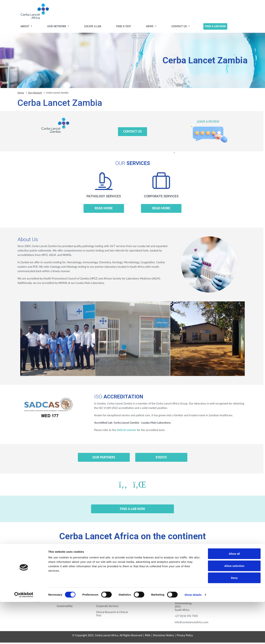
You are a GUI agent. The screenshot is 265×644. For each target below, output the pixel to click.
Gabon (132, 557)
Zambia (189, 567)
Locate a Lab (93, 28)
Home (21, 94)
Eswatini (76, 557)
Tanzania (133, 567)
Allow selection (234, 608)
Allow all (234, 596)
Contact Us (179, 28)
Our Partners (104, 459)
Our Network (57, 28)
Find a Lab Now (215, 28)
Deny (234, 620)
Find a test (123, 28)
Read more (104, 210)
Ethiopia (104, 557)
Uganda (161, 567)
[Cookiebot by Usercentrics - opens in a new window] (24, 637)
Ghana (161, 557)
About (25, 28)
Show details (193, 637)
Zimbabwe (218, 567)
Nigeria (76, 567)
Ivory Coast (189, 557)
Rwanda (104, 567)
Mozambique (47, 567)
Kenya (218, 557)
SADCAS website (127, 431)
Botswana (47, 557)
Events (161, 459)
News (150, 28)
